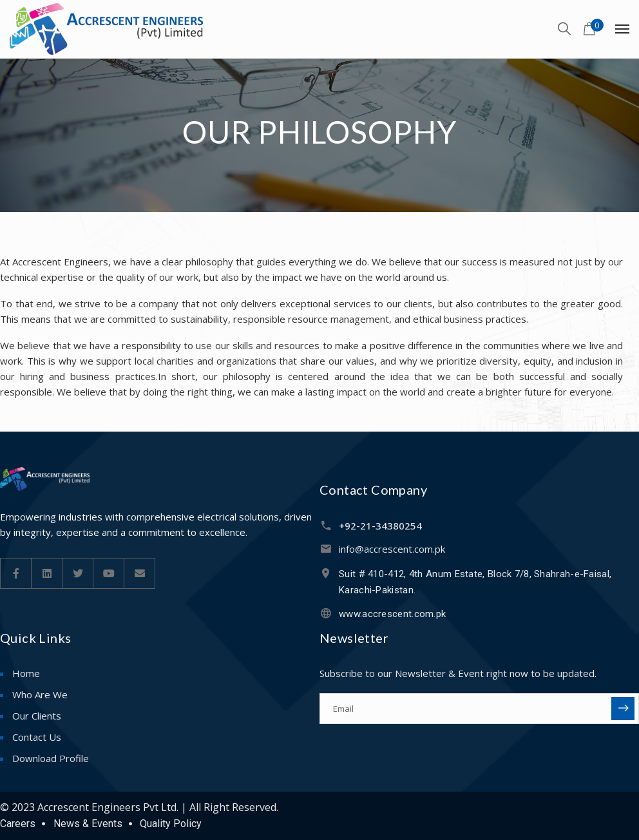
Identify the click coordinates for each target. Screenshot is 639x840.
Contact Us (37, 737)
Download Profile (51, 758)
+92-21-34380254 (380, 526)
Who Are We (40, 694)
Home (26, 673)
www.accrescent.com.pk (392, 614)
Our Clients (37, 716)
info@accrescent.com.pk (392, 549)
